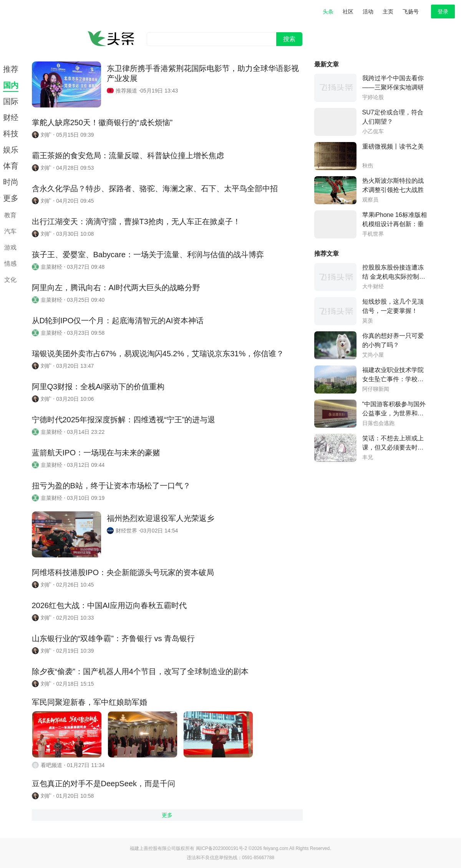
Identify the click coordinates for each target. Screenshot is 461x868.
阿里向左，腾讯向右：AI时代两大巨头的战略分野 (116, 288)
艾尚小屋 (373, 355)
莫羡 (368, 321)
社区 (348, 12)
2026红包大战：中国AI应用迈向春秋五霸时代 (109, 605)
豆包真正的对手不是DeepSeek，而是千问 (104, 784)
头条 (328, 12)
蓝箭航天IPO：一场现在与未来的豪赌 (96, 453)
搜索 (289, 39)
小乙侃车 (373, 131)
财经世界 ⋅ (128, 531)
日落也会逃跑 (378, 423)
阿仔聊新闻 (376, 389)
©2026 (256, 848)
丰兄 (368, 457)
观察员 (370, 200)
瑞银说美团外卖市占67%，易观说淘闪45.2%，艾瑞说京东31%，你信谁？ (158, 354)
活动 (368, 12)
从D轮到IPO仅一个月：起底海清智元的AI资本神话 (118, 321)
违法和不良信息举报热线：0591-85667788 (230, 858)
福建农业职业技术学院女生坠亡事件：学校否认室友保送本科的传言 (393, 379)
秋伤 (368, 166)
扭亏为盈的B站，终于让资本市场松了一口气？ (111, 486)
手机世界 (373, 234)
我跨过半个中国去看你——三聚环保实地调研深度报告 (393, 87)
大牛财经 (373, 287)
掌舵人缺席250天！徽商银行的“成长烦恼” (102, 122)
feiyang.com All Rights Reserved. (297, 848)
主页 (388, 12)
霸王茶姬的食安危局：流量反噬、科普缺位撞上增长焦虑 (128, 155)
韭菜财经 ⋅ (53, 267)
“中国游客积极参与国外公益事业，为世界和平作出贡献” (394, 413)
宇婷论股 (373, 97)
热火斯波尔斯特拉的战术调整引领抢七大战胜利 (393, 190)
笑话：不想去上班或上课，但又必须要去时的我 (393, 447)
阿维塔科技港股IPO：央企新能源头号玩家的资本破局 (123, 572)
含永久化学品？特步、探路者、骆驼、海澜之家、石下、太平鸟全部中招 (155, 188)
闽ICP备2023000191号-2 (221, 848)
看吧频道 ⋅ (53, 765)
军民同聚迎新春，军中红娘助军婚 (90, 702)
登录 (443, 12)
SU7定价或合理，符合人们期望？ (393, 117)
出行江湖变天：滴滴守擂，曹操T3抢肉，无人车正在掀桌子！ (136, 222)
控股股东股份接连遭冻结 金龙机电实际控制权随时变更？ (394, 277)
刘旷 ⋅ (47, 135)
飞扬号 (411, 12)
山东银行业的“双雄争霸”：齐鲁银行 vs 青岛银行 (113, 638)
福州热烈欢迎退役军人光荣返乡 (161, 518)
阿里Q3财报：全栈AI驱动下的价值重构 (98, 387)
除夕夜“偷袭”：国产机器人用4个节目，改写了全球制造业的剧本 (140, 671)
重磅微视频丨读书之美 (393, 146)
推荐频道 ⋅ (128, 91)
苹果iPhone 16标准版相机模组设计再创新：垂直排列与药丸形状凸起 (395, 224)
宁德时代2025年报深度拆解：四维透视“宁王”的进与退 (124, 420)
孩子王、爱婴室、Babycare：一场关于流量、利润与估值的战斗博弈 (148, 255)
